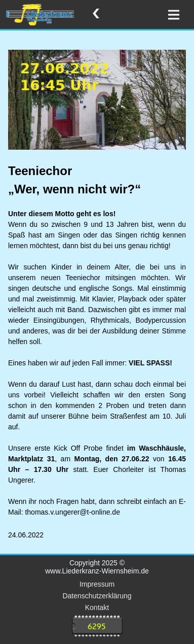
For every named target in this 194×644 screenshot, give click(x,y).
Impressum (97, 584)
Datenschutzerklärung (97, 596)
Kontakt (97, 607)
